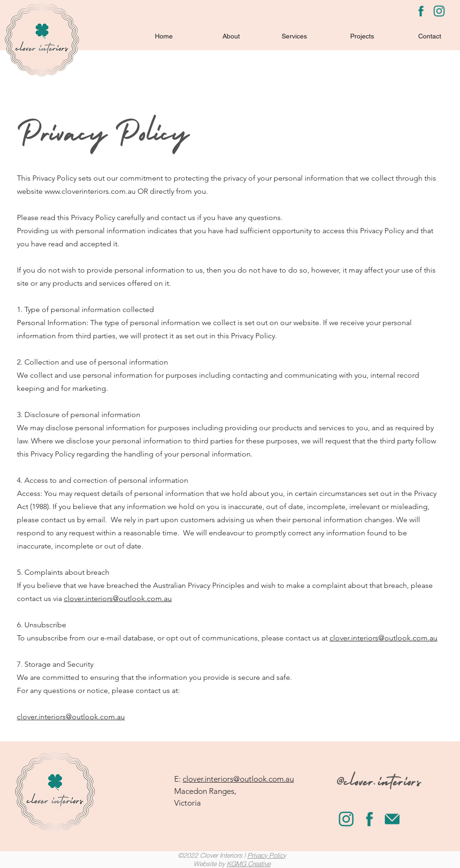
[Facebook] (421, 11)
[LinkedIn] (439, 11)
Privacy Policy (267, 855)
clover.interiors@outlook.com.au (118, 598)
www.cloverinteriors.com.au (90, 191)
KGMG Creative (249, 864)
